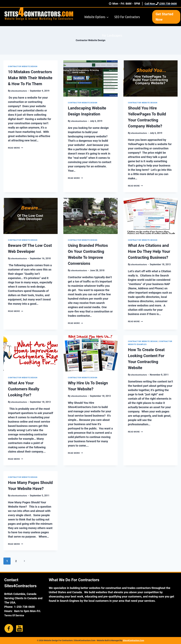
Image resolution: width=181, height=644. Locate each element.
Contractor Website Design (24, 66)
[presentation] (90, 78)
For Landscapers (112, 35)
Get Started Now (164, 17)
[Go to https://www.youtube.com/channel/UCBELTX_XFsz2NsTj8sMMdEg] (19, 628)
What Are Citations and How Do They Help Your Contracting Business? (149, 251)
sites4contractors (20, 91)
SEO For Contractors (127, 17)
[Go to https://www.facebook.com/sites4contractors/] (9, 629)
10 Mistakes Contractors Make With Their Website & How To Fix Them (30, 78)
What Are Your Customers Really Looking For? (24, 389)
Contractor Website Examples (146, 344)
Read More (16, 148)
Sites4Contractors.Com (133, 640)
